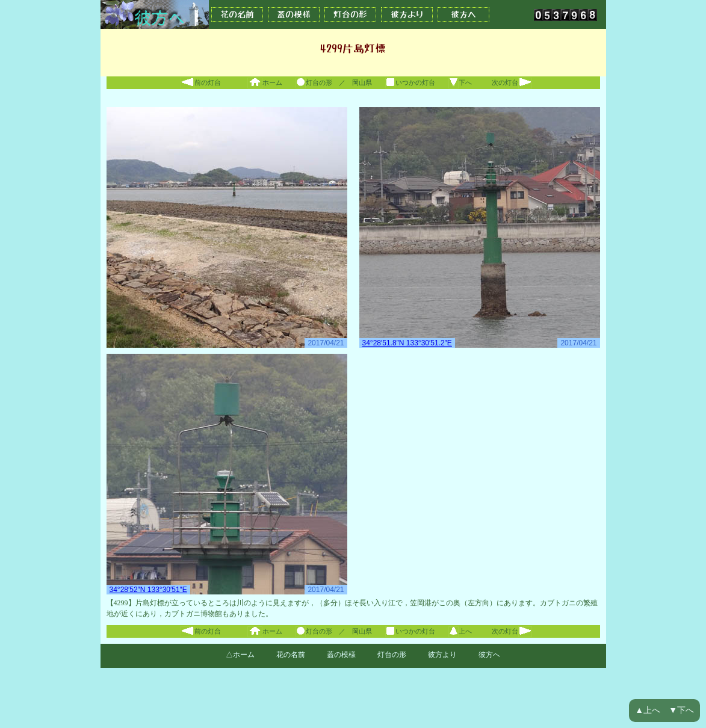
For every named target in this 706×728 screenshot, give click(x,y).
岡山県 (362, 82)
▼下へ (681, 710)
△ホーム (240, 655)
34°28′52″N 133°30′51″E (148, 590)
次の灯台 (512, 82)
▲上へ (648, 710)
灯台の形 (350, 14)
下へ (460, 82)
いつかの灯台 (410, 82)
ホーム (265, 82)
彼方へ (463, 14)
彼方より (407, 14)
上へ (460, 631)
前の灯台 (201, 82)
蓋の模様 (294, 14)
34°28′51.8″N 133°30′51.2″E (407, 343)
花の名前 (237, 14)
